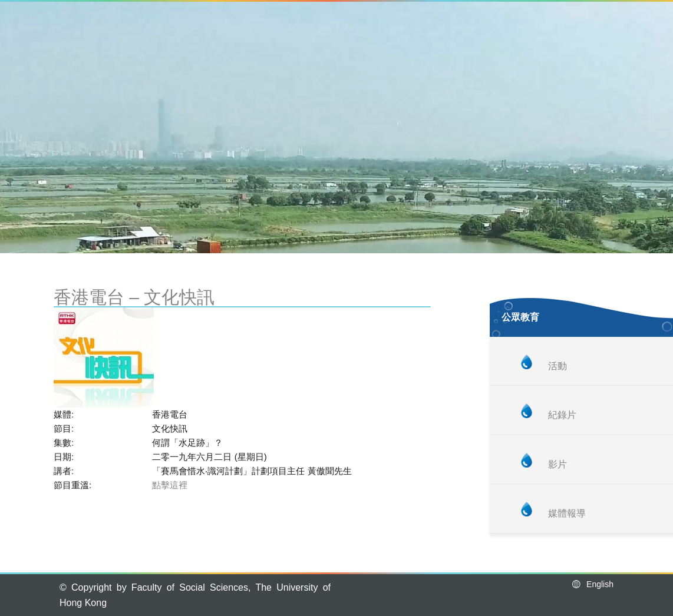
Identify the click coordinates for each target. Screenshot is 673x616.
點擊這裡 (170, 485)
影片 (557, 464)
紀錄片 (562, 415)
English (592, 584)
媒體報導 (567, 513)
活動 (557, 366)
